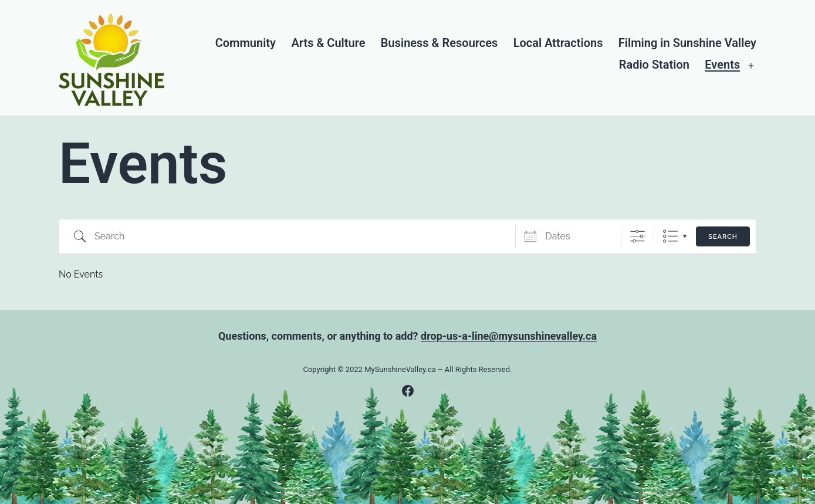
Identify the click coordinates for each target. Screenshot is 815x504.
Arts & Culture (328, 43)
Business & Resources (439, 43)
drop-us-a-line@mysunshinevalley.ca (509, 336)
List (670, 236)
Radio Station (654, 65)
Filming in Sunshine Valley (687, 43)
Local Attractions (558, 43)
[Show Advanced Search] (638, 236)
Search (723, 237)
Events (722, 65)
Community (246, 43)
